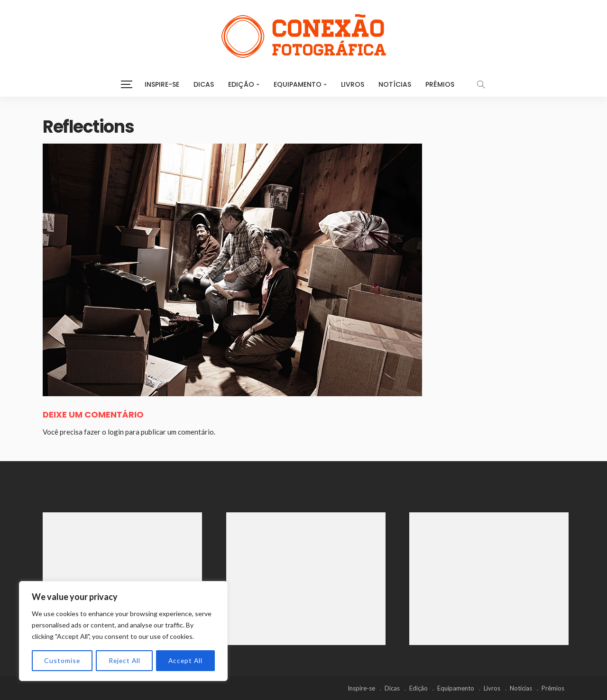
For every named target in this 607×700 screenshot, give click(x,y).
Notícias (395, 84)
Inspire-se (162, 84)
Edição (241, 84)
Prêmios (440, 84)
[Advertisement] (122, 579)
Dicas (204, 84)
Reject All (124, 660)
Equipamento (298, 84)
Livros (353, 84)
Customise (62, 660)
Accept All (185, 660)
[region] (123, 631)
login (116, 432)
